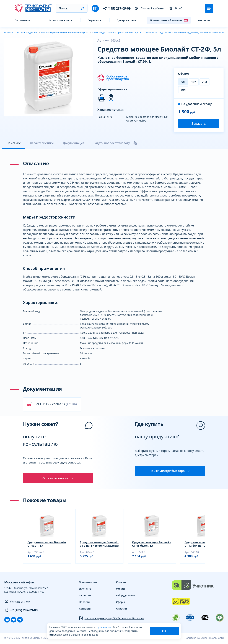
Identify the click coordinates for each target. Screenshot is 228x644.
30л (183, 90)
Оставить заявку (58, 479)
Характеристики (42, 143)
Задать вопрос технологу (115, 143)
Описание (14, 143)
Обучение (85, 590)
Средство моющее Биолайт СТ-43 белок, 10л (203, 545)
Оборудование (126, 597)
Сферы (120, 603)
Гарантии (85, 597)
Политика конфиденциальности (204, 639)
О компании (22, 20)
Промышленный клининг (169, 20)
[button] (82, 8)
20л (204, 82)
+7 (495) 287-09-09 (117, 8)
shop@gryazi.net (17, 603)
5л (183, 82)
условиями (105, 627)
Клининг (121, 584)
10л (194, 82)
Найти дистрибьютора (170, 471)
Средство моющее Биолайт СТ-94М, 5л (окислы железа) (94, 545)
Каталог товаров (59, 20)
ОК (164, 631)
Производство (88, 584)
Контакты (204, 20)
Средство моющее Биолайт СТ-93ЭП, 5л (42, 545)
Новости (84, 603)
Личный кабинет (150, 8)
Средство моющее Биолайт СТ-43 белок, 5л (150, 545)
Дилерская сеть (126, 20)
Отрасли (93, 20)
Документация (74, 143)
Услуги (120, 590)
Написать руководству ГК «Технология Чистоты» (111, 619)
